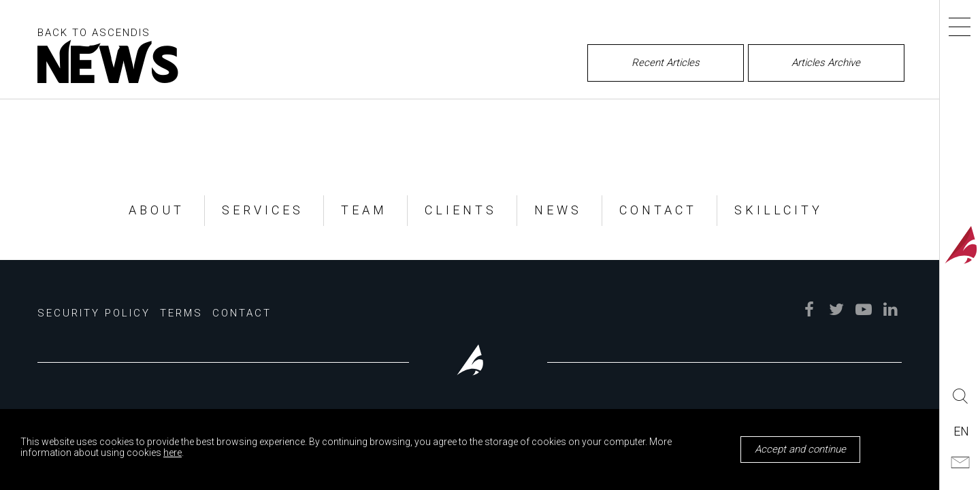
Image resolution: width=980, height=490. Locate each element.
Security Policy (94, 313)
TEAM (364, 210)
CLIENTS (461, 210)
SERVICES (263, 210)
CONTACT (658, 210)
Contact (242, 313)
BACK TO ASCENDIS (94, 33)
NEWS (558, 210)
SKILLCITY (779, 210)
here (173, 453)
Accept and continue (800, 449)
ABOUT (157, 210)
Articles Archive (826, 63)
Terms (181, 313)
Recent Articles (666, 63)
